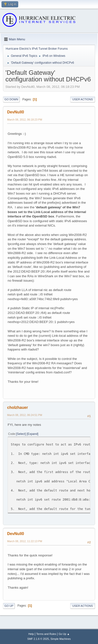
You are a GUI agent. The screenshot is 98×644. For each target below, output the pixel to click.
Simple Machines (61, 639)
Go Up (9, 606)
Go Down (11, 99)
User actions (83, 99)
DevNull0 (16, 112)
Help (31, 634)
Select (21, 434)
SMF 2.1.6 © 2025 (38, 639)
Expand (33, 434)
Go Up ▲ (64, 634)
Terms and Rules (46, 634)
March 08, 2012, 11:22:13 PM (25, 541)
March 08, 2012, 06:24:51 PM (25, 415)
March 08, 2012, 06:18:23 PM (25, 120)
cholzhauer (17, 407)
